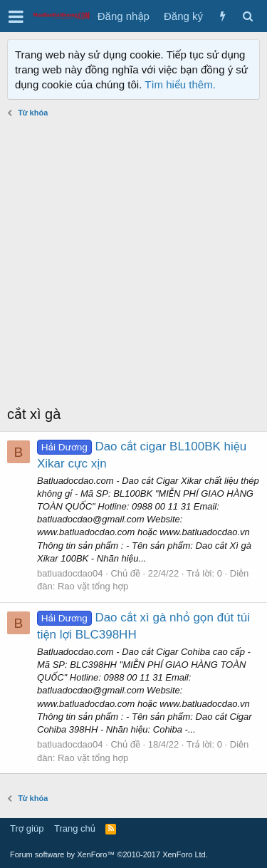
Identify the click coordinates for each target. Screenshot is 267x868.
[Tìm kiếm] (247, 16)
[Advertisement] (133, 263)
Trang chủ (75, 828)
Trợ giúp (27, 828)
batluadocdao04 (70, 573)
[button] (16, 16)
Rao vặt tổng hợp (93, 586)
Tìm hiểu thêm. (180, 84)
